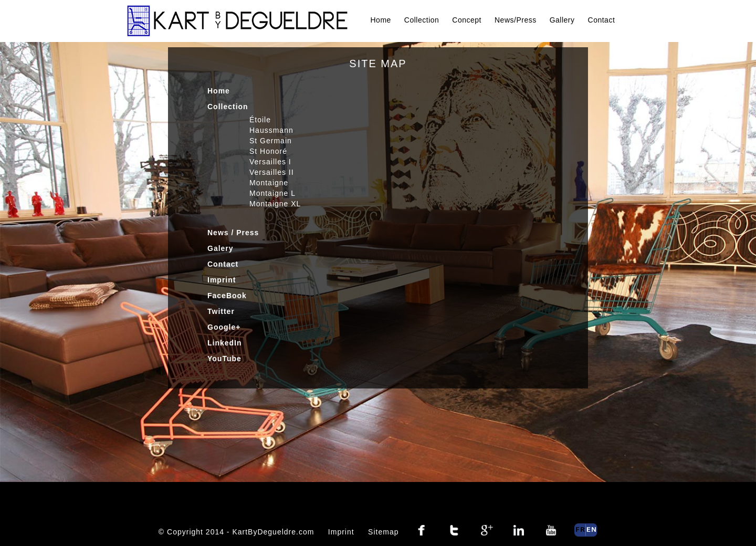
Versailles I (270, 162)
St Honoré (268, 151)
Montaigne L (272, 193)
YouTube (224, 359)
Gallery (562, 20)
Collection (422, 20)
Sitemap (383, 532)
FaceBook (227, 296)
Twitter (221, 311)
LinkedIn (225, 343)
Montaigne (269, 183)
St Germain (271, 141)
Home (381, 20)
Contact (602, 20)
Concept (467, 20)
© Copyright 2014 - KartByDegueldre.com (237, 532)
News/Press (516, 20)
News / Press (233, 233)
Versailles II (272, 172)
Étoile (260, 120)
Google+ (224, 327)
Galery (220, 248)
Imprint (222, 280)
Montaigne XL (275, 204)
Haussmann (271, 130)
